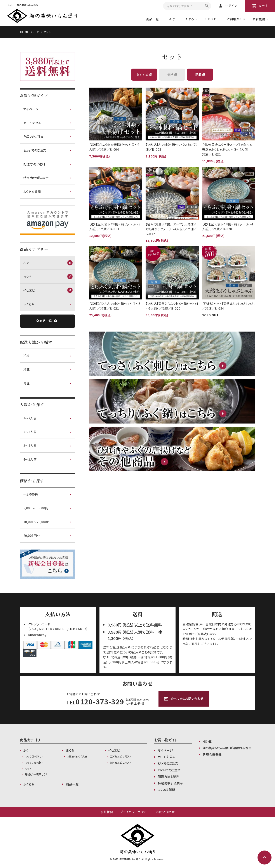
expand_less (265, 858)
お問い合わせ (165, 812)
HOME (24, 32)
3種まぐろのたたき (77, 756)
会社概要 (107, 812)
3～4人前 (30, 446)
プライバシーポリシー (135, 812)
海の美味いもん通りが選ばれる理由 (227, 748)
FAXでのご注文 (34, 137)
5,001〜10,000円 (36, 508)
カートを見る (32, 123)
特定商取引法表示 (36, 178)
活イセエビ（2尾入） (120, 763)
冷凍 (27, 356)
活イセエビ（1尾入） (120, 756)
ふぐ (172, 19)
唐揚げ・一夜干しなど (37, 774)
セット (47, 32)
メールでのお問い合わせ (184, 699)
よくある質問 (32, 192)
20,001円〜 (32, 536)
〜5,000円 (31, 494)
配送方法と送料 (34, 164)
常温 (27, 383)
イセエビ (211, 19)
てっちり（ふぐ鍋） (34, 763)
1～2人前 (30, 418)
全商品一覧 (47, 321)
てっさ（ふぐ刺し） (34, 756)
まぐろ (189, 19)
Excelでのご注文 (35, 150)
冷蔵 (27, 369)
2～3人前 (30, 432)
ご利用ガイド (236, 19)
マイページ (31, 109)
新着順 (200, 74)
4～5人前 (30, 459)
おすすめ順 (144, 74)
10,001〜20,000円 (37, 522)
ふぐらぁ (29, 304)
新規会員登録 (212, 754)
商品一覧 (72, 784)
